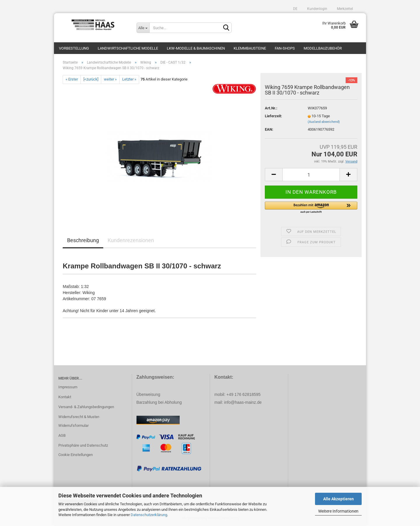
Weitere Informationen (338, 511)
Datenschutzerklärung (149, 515)
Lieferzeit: (273, 116)
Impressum (68, 387)
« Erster (72, 79)
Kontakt (65, 397)
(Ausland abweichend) (324, 122)
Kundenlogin (317, 9)
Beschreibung (83, 240)
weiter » (110, 79)
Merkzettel (344, 9)
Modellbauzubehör (323, 48)
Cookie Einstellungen (76, 455)
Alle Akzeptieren (338, 499)
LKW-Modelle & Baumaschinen (196, 48)
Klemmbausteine (250, 48)
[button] (311, 208)
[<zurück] (91, 79)
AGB (62, 435)
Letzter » (129, 79)
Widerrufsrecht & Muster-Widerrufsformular (79, 421)
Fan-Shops (285, 48)
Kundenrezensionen (131, 240)
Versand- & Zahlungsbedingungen (86, 407)
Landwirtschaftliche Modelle (128, 48)
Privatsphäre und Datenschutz (83, 445)
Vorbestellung (74, 48)
